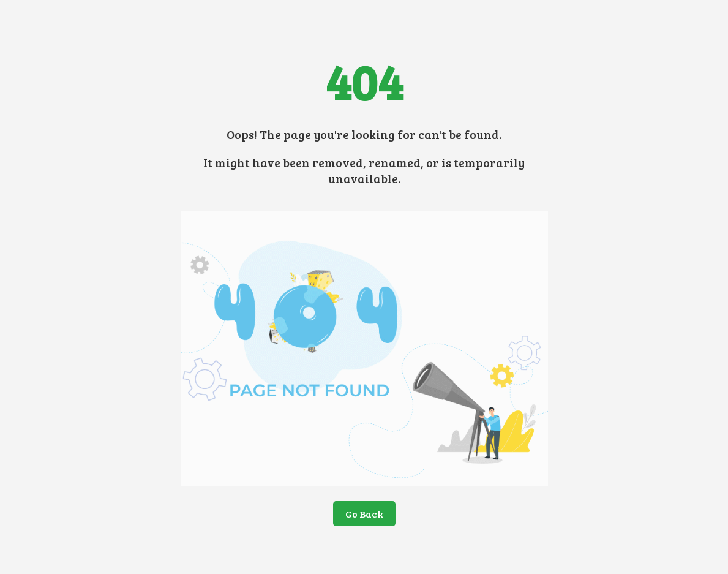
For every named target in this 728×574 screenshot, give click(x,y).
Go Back (364, 514)
